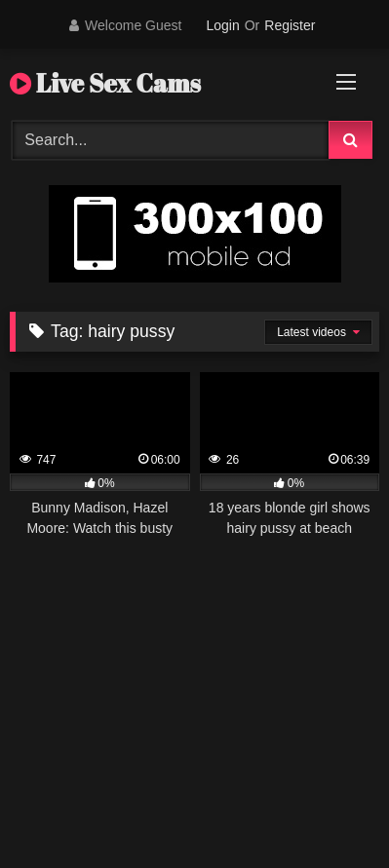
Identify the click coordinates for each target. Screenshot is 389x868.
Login (222, 25)
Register (290, 25)
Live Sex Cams (105, 83)
